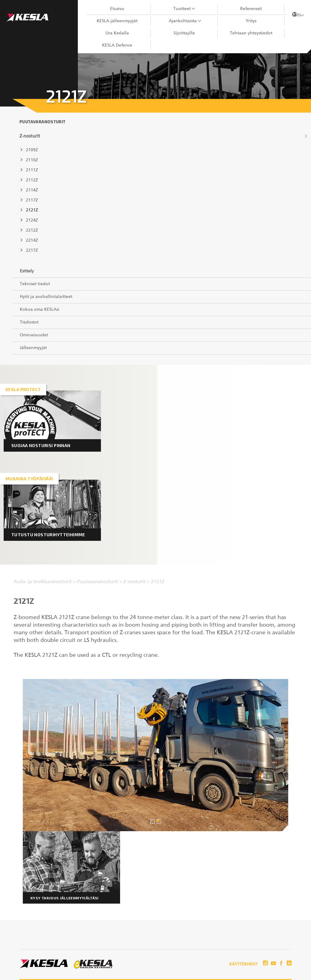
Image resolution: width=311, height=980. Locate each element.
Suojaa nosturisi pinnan (41, 445)
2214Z (32, 240)
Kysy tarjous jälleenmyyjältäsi (65, 898)
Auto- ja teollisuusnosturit (43, 582)
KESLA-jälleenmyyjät (117, 21)
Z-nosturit (30, 136)
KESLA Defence (117, 45)
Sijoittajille (184, 33)
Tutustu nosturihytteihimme (48, 535)
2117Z (32, 200)
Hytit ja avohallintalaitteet (46, 297)
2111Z (32, 170)
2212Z (32, 230)
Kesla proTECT (23, 389)
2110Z (32, 160)
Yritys (251, 21)
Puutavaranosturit (43, 122)
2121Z (32, 210)
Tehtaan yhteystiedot (251, 33)
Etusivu (117, 9)
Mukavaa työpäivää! (29, 479)
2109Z (32, 150)
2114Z (32, 190)
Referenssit (251, 9)
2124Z (32, 220)
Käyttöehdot (243, 964)
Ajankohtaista (183, 21)
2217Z (32, 250)
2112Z (32, 180)
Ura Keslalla (117, 33)
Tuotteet (182, 9)
